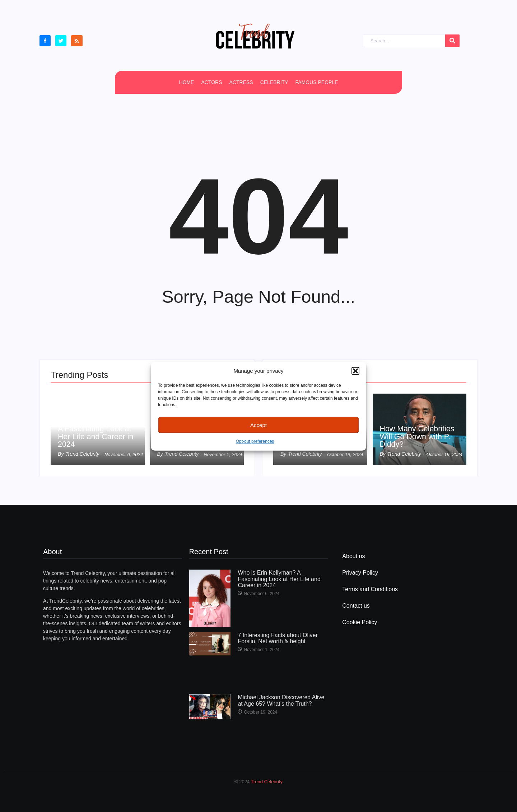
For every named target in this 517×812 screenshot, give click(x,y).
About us (353, 556)
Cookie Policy (360, 622)
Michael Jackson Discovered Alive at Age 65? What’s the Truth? (281, 700)
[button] (355, 371)
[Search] (404, 41)
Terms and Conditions (370, 589)
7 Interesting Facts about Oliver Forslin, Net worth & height (278, 638)
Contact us (356, 606)
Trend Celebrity (267, 782)
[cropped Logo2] (255, 36)
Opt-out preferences (255, 441)
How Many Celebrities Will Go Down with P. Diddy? (418, 436)
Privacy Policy (360, 573)
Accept (258, 425)
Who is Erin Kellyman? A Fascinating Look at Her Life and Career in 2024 (97, 432)
